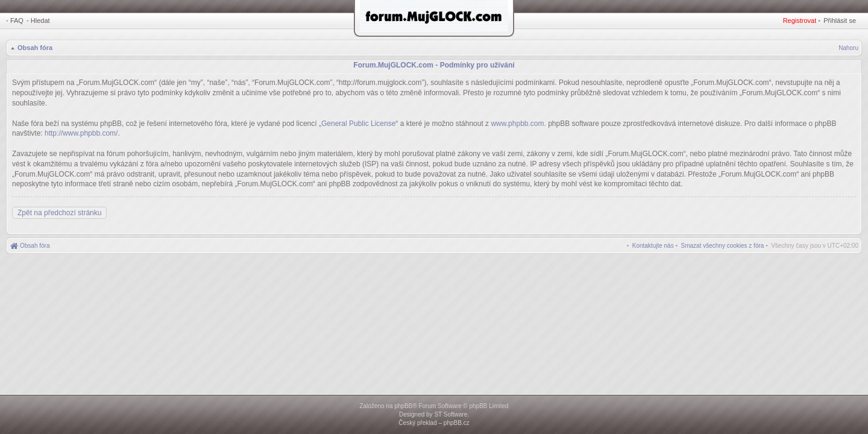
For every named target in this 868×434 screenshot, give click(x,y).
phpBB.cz (457, 423)
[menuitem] (723, 246)
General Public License (358, 124)
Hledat (40, 20)
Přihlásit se (840, 20)
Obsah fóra (35, 48)
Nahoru (848, 48)
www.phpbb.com (517, 124)
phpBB (403, 406)
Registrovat (800, 20)
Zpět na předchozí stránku (59, 213)
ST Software (451, 414)
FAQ (17, 20)
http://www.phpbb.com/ (81, 133)
